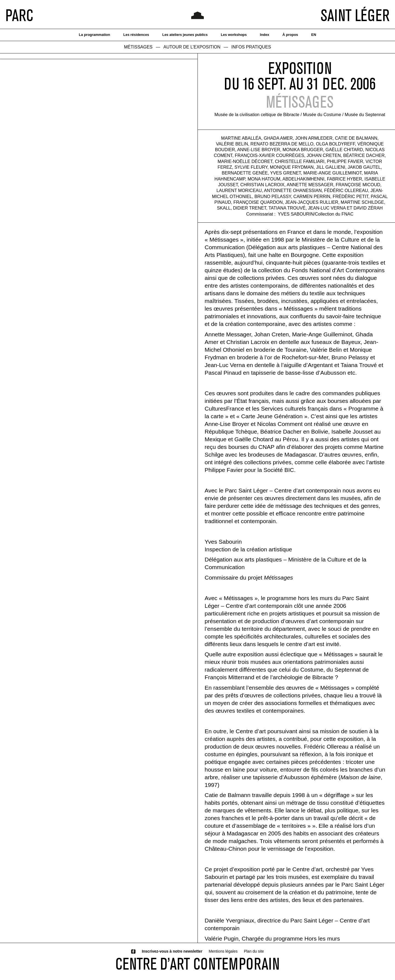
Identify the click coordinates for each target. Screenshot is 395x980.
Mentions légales (223, 951)
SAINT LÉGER (355, 15)
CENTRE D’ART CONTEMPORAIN (198, 964)
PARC (19, 15)
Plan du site (254, 951)
